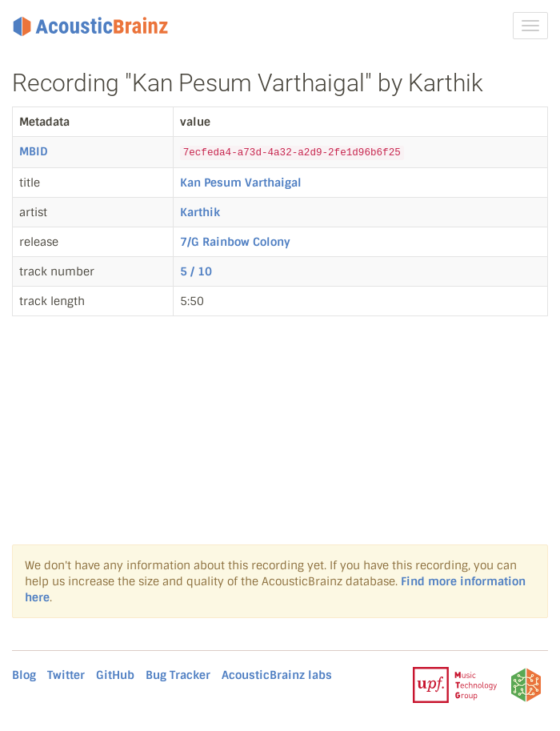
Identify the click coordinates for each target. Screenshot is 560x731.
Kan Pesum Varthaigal (241, 183)
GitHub (115, 675)
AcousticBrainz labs (277, 675)
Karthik (200, 212)
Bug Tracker (178, 675)
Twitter (66, 675)
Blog (24, 675)
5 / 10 (196, 271)
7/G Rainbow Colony (235, 242)
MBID (34, 151)
